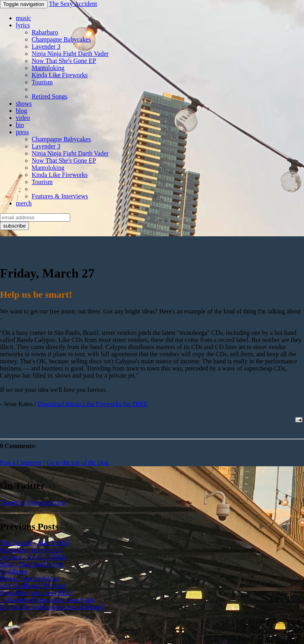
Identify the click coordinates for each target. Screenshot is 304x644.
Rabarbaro (45, 32)
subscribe (14, 226)
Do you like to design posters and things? (52, 607)
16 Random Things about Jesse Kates (47, 600)
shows (24, 104)
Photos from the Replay (30, 578)
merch (24, 203)
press (22, 132)
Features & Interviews (60, 196)
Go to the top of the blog (77, 463)
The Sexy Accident (73, 4)
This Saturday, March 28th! (35, 543)
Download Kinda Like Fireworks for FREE (93, 404)
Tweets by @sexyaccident (33, 502)
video (23, 118)
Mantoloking (48, 68)
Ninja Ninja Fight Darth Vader (70, 54)
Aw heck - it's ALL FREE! (33, 557)
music (23, 18)
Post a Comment (21, 463)
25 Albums (14, 571)
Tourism (42, 82)
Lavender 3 (46, 47)
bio (20, 125)
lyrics (23, 25)
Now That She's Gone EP (64, 61)
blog (21, 111)
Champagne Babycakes (61, 39)
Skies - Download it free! (32, 564)
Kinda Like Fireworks (60, 75)
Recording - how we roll (31, 550)
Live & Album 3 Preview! (33, 586)
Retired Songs (49, 96)
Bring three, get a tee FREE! (36, 593)
